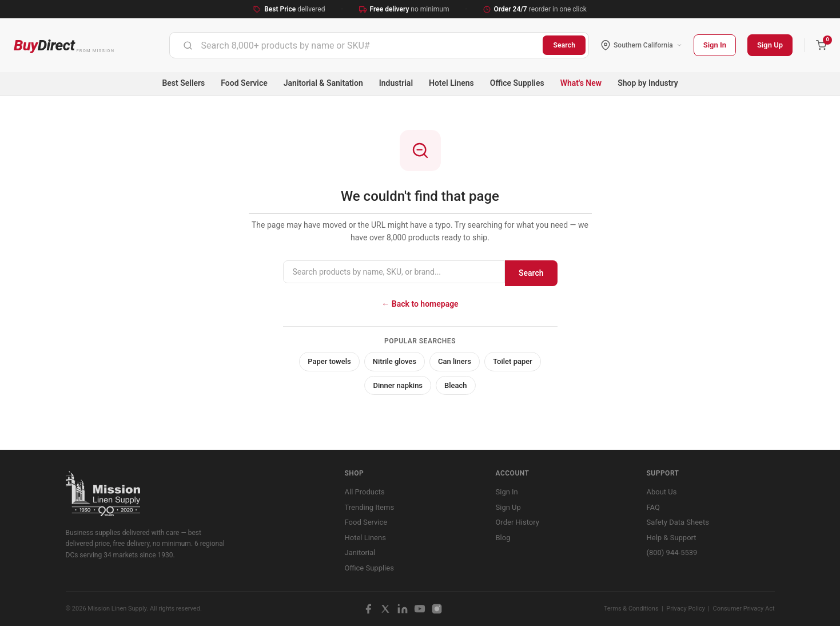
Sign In (715, 45)
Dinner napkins (398, 385)
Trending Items (370, 507)
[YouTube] (420, 609)
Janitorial (360, 552)
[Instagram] (437, 609)
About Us (662, 492)
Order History (517, 522)
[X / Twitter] (385, 609)
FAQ (653, 507)
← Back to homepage (420, 304)
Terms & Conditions (631, 609)
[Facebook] (368, 609)
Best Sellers (183, 83)
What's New (581, 83)
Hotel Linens (451, 83)
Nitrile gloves (395, 361)
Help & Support (672, 538)
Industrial (396, 83)
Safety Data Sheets (678, 522)
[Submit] (188, 45)
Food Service (244, 83)
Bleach (456, 385)
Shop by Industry (648, 83)
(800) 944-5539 (672, 552)
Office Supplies (517, 83)
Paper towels (329, 361)
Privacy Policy (686, 609)
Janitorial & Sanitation (323, 83)
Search (564, 45)
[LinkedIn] (403, 609)
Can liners (455, 361)
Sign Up (770, 45)
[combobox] (357, 45)
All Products (365, 492)
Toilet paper (513, 361)
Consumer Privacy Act (744, 609)
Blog (503, 538)
